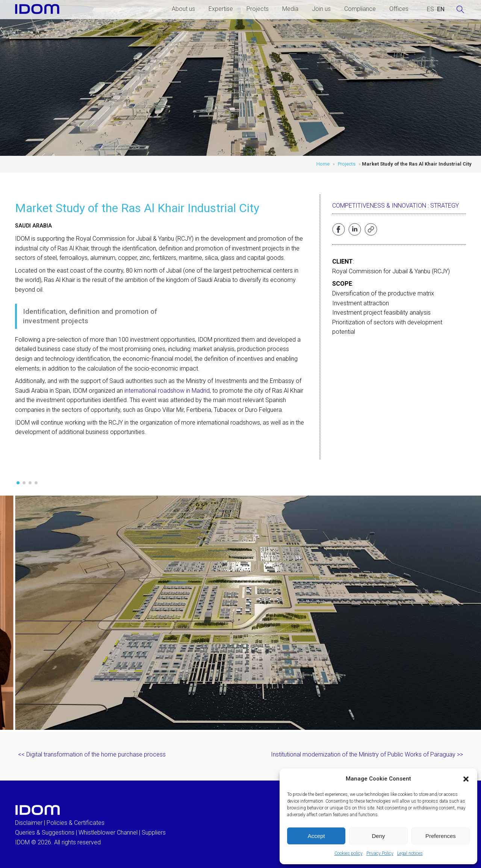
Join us (321, 9)
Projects (258, 9)
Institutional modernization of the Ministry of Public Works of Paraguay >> (367, 754)
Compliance (360, 9)
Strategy (445, 206)
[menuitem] (430, 9)
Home (323, 164)
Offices (399, 9)
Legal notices (410, 853)
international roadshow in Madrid (167, 391)
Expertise (221, 9)
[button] (466, 779)
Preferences (441, 836)
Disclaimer (29, 823)
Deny (378, 836)
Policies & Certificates (76, 823)
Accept (316, 836)
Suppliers (154, 833)
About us (183, 9)
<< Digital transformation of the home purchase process (92, 754)
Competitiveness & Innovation (379, 206)
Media (290, 9)
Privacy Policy (380, 853)
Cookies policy (349, 853)
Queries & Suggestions (45, 833)
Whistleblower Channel (108, 833)
